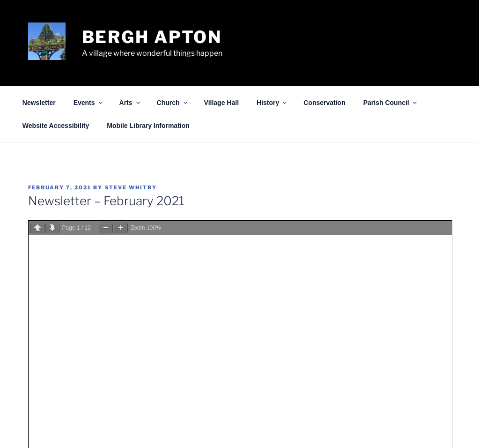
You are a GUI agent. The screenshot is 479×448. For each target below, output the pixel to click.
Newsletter (39, 103)
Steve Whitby (131, 187)
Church (173, 103)
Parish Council (391, 103)
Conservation (324, 103)
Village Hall (221, 103)
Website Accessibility (56, 126)
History (272, 103)
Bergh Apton (152, 37)
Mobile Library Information (148, 126)
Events (89, 103)
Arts (130, 103)
